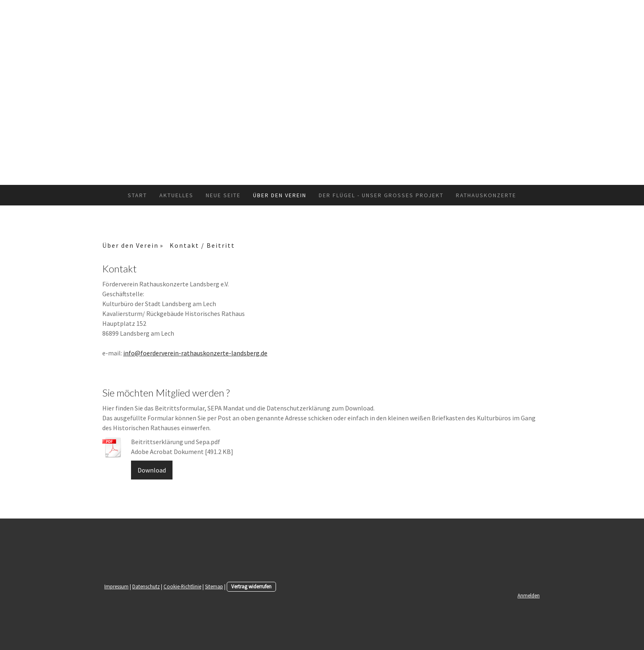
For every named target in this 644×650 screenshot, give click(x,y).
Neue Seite (223, 195)
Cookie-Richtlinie (182, 586)
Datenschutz (146, 586)
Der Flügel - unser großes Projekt (381, 195)
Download (152, 470)
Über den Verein (280, 195)
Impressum (116, 586)
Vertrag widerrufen (251, 586)
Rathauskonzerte (486, 195)
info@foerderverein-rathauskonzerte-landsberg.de (195, 353)
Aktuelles (176, 195)
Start (137, 195)
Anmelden (529, 595)
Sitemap (214, 586)
